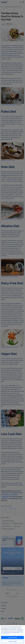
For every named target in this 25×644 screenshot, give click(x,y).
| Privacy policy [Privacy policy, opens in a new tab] (7, 634)
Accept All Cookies (12, 638)
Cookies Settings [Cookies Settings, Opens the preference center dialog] (13, 641)
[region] (12, 635)
